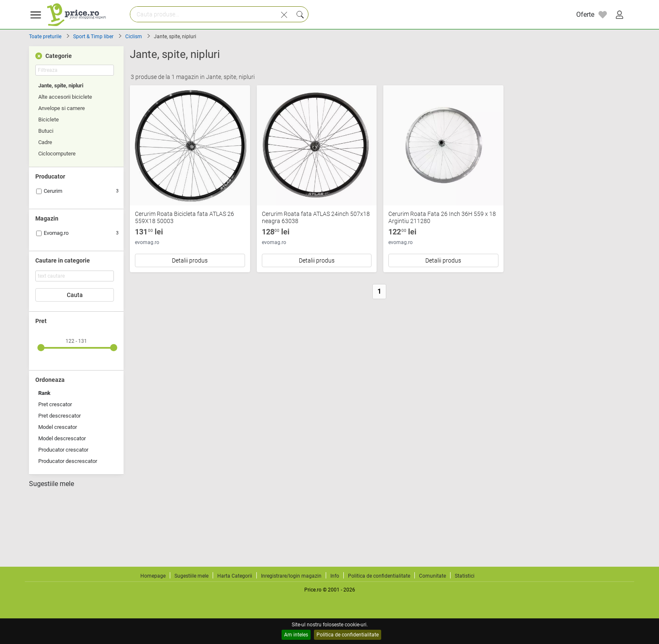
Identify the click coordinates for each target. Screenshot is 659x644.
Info (335, 576)
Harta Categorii (235, 576)
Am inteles (296, 635)
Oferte (585, 14)
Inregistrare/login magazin (291, 576)
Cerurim (53, 191)
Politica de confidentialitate (348, 635)
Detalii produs (190, 260)
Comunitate (432, 576)
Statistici (465, 576)
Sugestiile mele (51, 484)
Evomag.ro (56, 233)
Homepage (153, 576)
